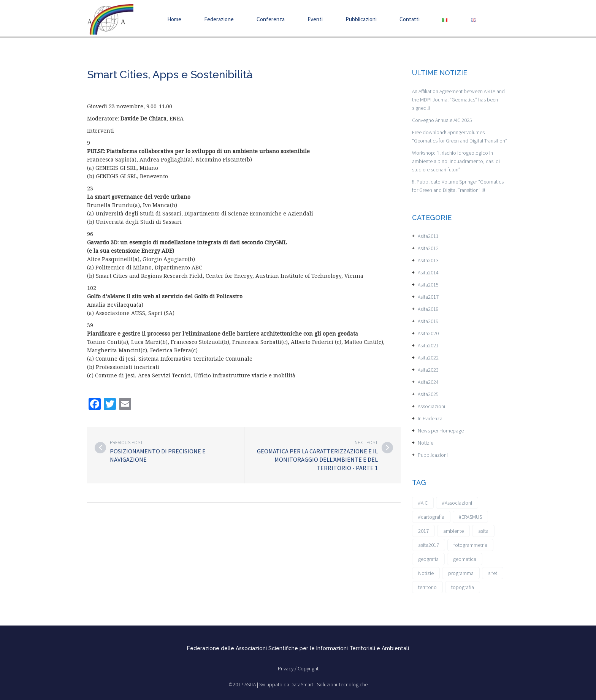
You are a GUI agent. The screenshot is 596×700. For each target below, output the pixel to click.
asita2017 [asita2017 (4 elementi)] (429, 545)
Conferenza (271, 19)
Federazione (219, 19)
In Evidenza (430, 418)
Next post (366, 443)
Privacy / (288, 668)
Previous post (126, 443)
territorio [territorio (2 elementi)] (427, 587)
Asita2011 (428, 236)
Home (174, 19)
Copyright (308, 668)
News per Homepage (441, 431)
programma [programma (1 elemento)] (461, 573)
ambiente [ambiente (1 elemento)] (453, 531)
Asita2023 (428, 370)
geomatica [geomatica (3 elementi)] (465, 559)
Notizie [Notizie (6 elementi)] (426, 573)
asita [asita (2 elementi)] (483, 531)
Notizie (426, 443)
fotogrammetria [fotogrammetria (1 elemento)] (470, 545)
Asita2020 (428, 333)
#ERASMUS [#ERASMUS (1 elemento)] (470, 517)
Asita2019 (428, 321)
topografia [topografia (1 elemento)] (463, 587)
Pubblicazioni (361, 19)
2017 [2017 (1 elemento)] (423, 531)
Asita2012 (428, 248)
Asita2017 (428, 297)
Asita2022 (428, 358)
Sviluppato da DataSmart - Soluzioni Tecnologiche (313, 684)
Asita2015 (428, 285)
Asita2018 (428, 309)
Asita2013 (428, 260)
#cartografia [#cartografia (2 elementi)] (431, 517)
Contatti (410, 19)
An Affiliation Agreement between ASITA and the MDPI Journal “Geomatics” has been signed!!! (458, 100)
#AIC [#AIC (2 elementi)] (423, 503)
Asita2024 (428, 382)
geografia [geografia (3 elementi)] (428, 559)
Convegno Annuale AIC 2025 (442, 120)
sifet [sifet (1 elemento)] (493, 573)
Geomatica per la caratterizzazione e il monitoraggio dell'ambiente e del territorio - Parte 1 (317, 459)
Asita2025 (428, 394)
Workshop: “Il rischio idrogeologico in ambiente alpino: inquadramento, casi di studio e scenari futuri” (456, 161)
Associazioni (431, 406)
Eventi (315, 19)
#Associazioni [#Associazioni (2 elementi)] (457, 503)
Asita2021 (428, 345)
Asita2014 (428, 272)
